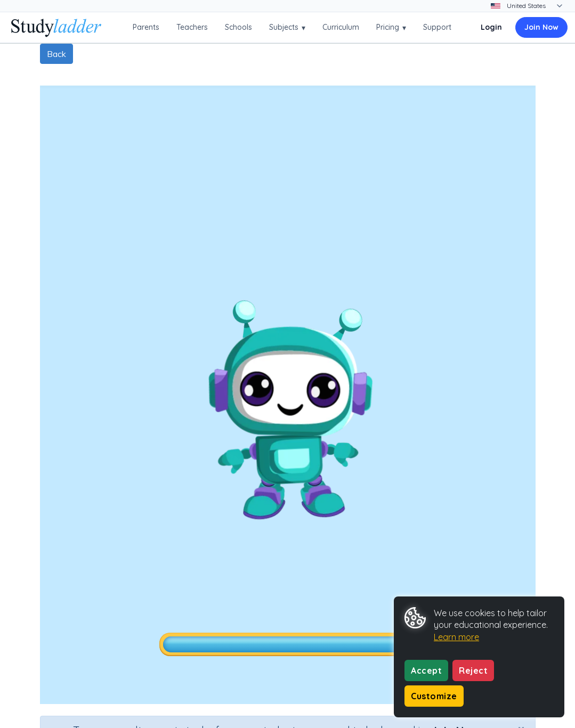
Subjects (287, 27)
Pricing (391, 27)
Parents (146, 27)
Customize (434, 696)
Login (491, 27)
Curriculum (341, 27)
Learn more (456, 637)
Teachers (192, 27)
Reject (473, 670)
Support (437, 27)
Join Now (541, 27)
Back (56, 54)
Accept (426, 670)
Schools (238, 27)
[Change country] (534, 6)
